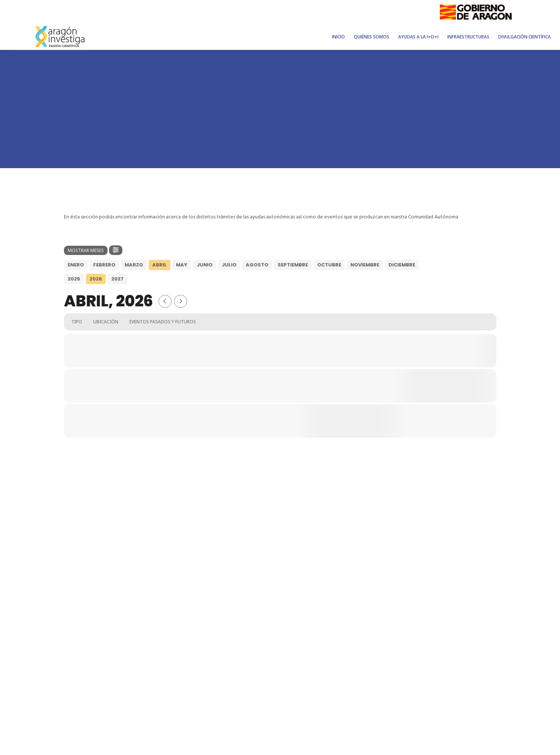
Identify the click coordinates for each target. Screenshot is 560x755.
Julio (229, 265)
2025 (74, 279)
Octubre (329, 265)
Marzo (134, 265)
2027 (117, 279)
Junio (205, 265)
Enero (76, 265)
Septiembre (293, 265)
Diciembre (402, 265)
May (182, 265)
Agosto (257, 265)
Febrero (104, 265)
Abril (159, 265)
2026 (96, 279)
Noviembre (365, 265)
